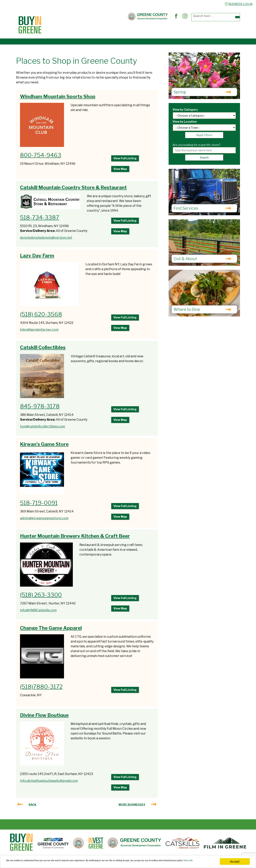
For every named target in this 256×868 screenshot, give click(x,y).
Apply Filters (204, 135)
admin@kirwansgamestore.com (44, 520)
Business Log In (238, 4)
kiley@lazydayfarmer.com (39, 331)
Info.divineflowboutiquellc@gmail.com (49, 783)
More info (65, 863)
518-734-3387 (40, 219)
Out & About (149, 30)
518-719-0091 (39, 505)
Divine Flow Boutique (44, 718)
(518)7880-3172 (41, 689)
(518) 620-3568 (41, 316)
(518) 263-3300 (41, 597)
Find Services (122, 30)
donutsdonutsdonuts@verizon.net (46, 239)
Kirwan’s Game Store (44, 446)
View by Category (185, 110)
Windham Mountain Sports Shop (58, 97)
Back (32, 808)
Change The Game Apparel (51, 631)
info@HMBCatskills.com (38, 612)
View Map (120, 170)
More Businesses (132, 808)
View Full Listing (125, 159)
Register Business (197, 30)
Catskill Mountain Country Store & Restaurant (73, 189)
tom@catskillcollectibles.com (42, 428)
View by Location (185, 122)
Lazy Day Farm (37, 257)
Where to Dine (93, 30)
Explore (171, 30)
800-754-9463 (41, 155)
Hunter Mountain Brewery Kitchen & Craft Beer (75, 538)
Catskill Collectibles (43, 349)
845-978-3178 (40, 408)
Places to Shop (64, 30)
